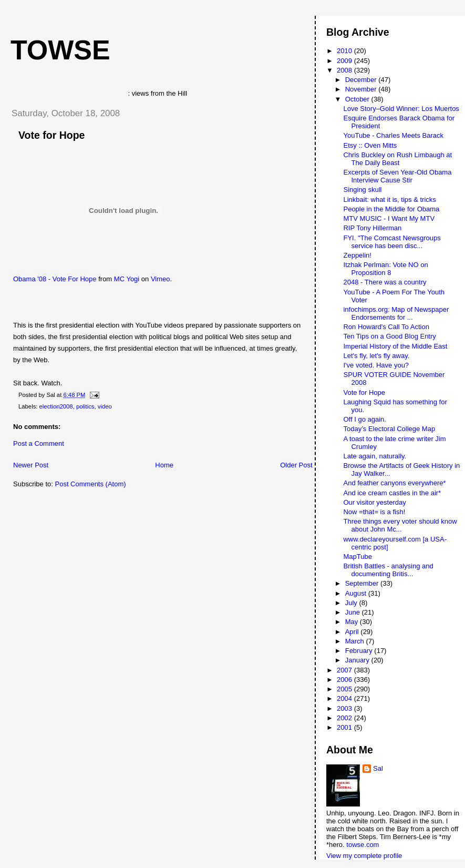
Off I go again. (364, 419)
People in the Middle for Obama (391, 209)
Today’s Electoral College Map (389, 429)
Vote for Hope (51, 135)
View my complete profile (364, 856)
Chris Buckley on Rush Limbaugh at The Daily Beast (397, 159)
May (353, 622)
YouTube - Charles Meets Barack (393, 135)
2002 (345, 718)
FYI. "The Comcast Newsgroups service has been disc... (392, 242)
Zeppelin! (357, 255)
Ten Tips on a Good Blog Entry (389, 336)
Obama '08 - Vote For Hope (55, 279)
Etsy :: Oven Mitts (370, 145)
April (353, 632)
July (352, 603)
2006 (345, 680)
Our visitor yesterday (374, 502)
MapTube (357, 556)
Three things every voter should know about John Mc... (400, 525)
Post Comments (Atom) (91, 484)
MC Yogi (127, 279)
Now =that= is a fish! (374, 512)
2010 (345, 51)
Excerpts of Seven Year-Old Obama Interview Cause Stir (397, 176)
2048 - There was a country (385, 282)
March (356, 641)
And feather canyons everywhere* (394, 483)
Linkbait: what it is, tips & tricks (389, 200)
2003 (345, 708)
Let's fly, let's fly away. (376, 356)
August (357, 593)
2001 (345, 727)
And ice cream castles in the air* (392, 493)
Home (164, 465)
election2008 (56, 406)
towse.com (363, 845)
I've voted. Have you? (376, 365)
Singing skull (362, 190)
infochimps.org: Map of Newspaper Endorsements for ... (396, 313)
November (362, 89)
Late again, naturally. (375, 456)
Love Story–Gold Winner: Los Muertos (401, 109)
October (358, 99)
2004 (345, 698)
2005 (345, 689)
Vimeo (161, 279)
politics (85, 406)
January (358, 660)
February (360, 651)
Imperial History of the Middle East (395, 346)
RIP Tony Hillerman (372, 228)
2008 (345, 70)
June (354, 612)
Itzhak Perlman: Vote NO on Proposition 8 (385, 269)
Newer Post (31, 465)
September (363, 583)
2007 (345, 670)
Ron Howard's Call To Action (386, 327)
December (362, 80)
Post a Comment (39, 443)
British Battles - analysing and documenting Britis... (388, 570)
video (105, 406)
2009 (345, 61)
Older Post (296, 465)
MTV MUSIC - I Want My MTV (389, 218)
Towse (60, 50)
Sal (378, 768)
